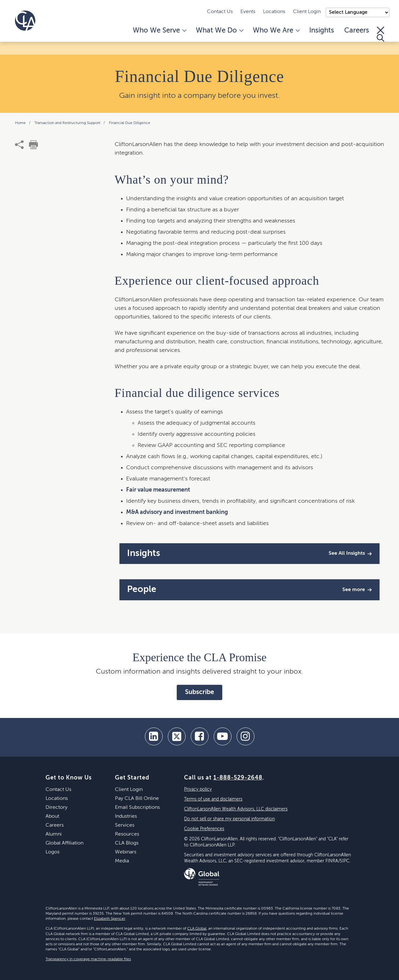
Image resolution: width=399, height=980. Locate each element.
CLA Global (197, 929)
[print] (33, 145)
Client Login (307, 12)
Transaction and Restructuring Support (68, 123)
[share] (19, 145)
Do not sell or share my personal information (229, 819)
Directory (57, 808)
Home (21, 123)
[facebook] (200, 736)
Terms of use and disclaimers (213, 799)
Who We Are (276, 31)
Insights (322, 31)
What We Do (219, 31)
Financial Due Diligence (130, 123)
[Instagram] (246, 736)
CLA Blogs (127, 843)
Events (248, 12)
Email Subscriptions (137, 808)
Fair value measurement (158, 490)
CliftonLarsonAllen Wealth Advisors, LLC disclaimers (236, 809)
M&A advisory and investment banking (177, 512)
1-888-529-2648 (238, 778)
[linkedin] (154, 736)
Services (125, 825)
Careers (357, 31)
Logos (53, 852)
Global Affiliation (64, 843)
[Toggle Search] (381, 34)
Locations (274, 12)
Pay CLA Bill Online (137, 799)
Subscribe (199, 692)
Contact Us (220, 12)
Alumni (54, 834)
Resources (127, 834)
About (52, 816)
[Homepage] (25, 21)
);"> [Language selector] (358, 12)
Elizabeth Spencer (110, 919)
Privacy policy (198, 789)
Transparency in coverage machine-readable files (88, 959)
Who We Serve (159, 31)
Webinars (126, 852)
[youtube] (223, 736)
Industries (126, 816)
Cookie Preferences (204, 829)
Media (122, 861)
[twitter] (177, 736)
